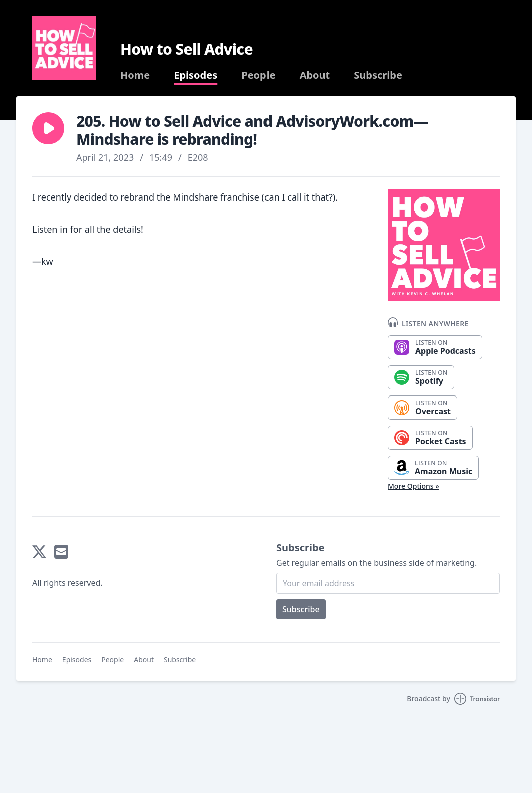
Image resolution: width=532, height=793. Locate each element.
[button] (48, 128)
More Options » (414, 486)
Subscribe (378, 75)
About (315, 75)
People (258, 75)
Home (135, 75)
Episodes (196, 75)
